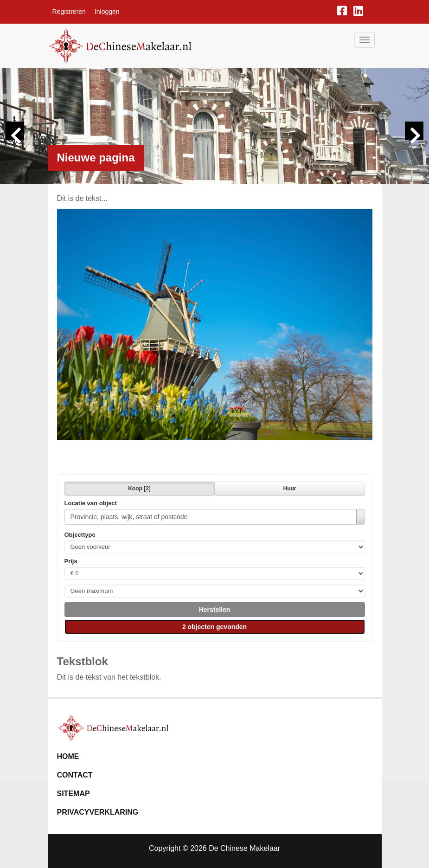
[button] (215, 610)
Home (68, 756)
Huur (290, 489)
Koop (139, 489)
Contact (75, 775)
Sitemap (74, 794)
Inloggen (107, 12)
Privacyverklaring (98, 812)
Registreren (69, 12)
